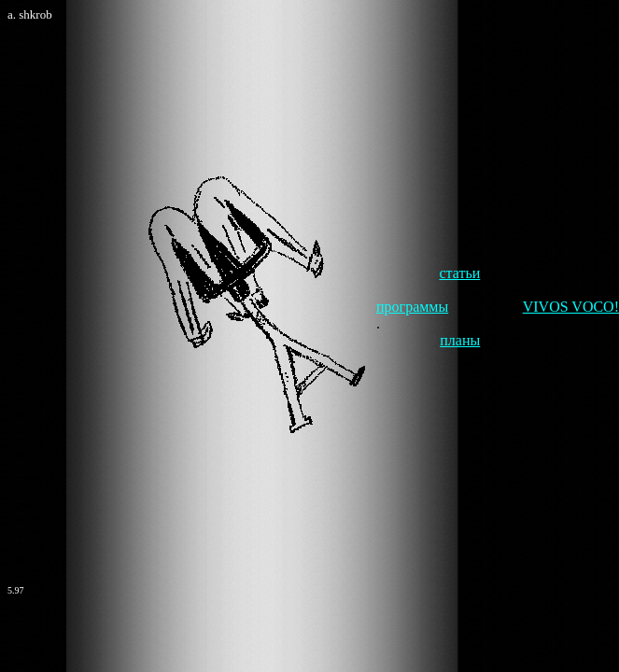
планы (460, 340)
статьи (459, 273)
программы (412, 307)
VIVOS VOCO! (571, 307)
